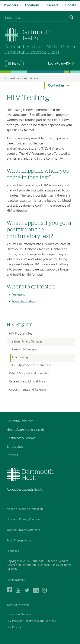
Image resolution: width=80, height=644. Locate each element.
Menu (16, 64)
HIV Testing (20, 358)
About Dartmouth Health (25, 490)
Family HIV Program (26, 350)
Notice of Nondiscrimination (25, 509)
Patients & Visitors (20, 421)
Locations (32, 5)
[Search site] (36, 18)
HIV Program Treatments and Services (31, 621)
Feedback (13, 551)
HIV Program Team (22, 334)
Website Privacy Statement (23, 530)
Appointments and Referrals (28, 390)
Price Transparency (19, 541)
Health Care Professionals (26, 430)
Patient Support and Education (30, 373)
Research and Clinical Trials (27, 382)
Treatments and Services (24, 79)
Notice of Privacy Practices (24, 520)
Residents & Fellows (21, 438)
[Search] (71, 18)
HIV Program (20, 325)
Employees (15, 447)
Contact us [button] (56, 86)
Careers (52, 5)
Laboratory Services (19, 615)
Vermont (18, 295)
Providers (11, 5)
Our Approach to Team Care (32, 365)
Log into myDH (59, 64)
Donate (71, 5)
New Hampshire (24, 301)
